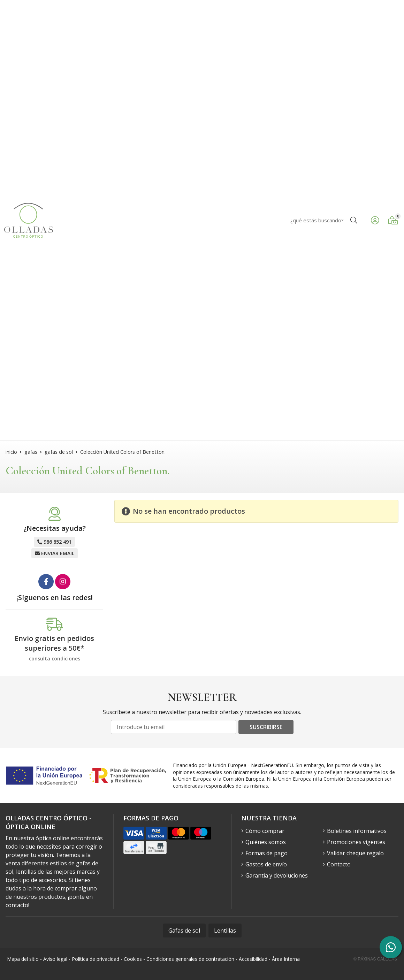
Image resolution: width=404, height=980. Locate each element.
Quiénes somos (266, 842)
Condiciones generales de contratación (190, 959)
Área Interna (286, 959)
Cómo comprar (265, 831)
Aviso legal (55, 959)
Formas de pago (266, 853)
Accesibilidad (253, 959)
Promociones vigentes (356, 842)
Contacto (339, 864)
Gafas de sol (184, 931)
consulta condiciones (55, 659)
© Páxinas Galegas (375, 959)
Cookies (133, 959)
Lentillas (225, 931)
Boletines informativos (357, 831)
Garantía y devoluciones (277, 875)
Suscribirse (266, 727)
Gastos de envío (266, 864)
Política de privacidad (96, 959)
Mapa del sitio (23, 959)
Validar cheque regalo (355, 853)
